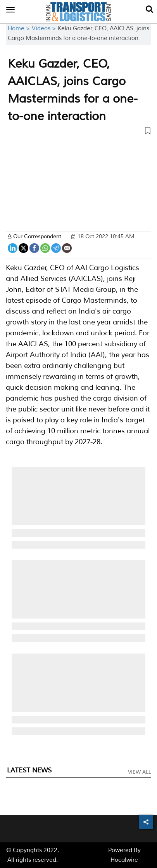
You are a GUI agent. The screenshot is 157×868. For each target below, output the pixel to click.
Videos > (45, 29)
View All (140, 772)
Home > (20, 29)
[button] (78, 132)
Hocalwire (124, 860)
